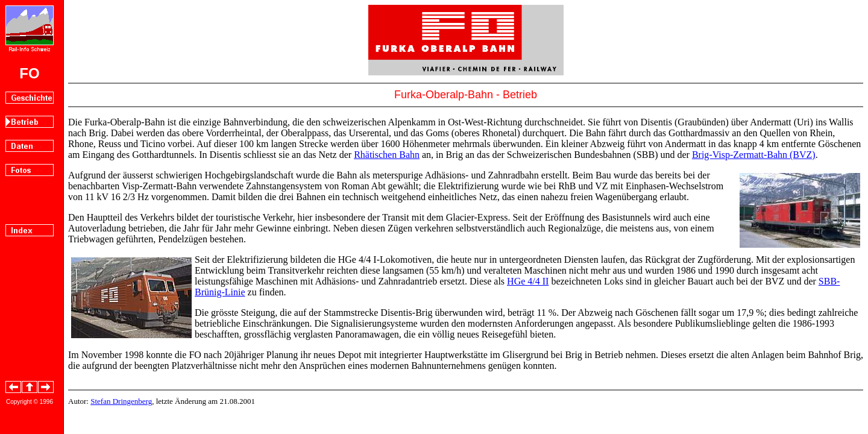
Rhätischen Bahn (387, 155)
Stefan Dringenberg (121, 401)
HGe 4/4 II (528, 281)
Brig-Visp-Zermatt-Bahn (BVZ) (754, 155)
